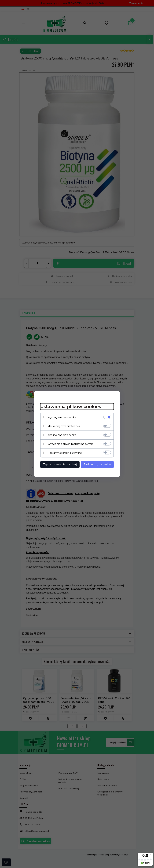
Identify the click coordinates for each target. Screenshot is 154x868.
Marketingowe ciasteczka (64, 426)
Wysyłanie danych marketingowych (70, 444)
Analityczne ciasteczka (62, 435)
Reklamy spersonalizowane (65, 453)
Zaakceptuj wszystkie (97, 464)
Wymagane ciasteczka (62, 417)
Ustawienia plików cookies (71, 406)
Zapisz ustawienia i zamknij (60, 464)
